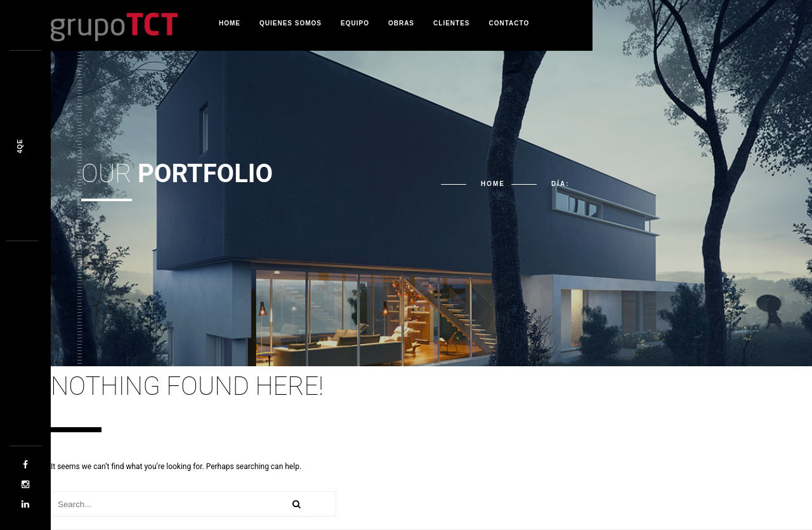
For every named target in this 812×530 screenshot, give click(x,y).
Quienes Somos (291, 23)
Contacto (509, 23)
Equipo (355, 23)
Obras (401, 23)
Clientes (451, 23)
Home (230, 23)
